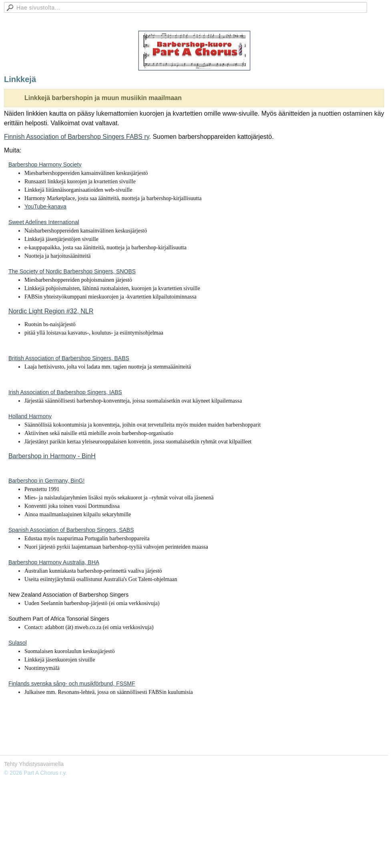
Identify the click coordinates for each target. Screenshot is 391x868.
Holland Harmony (30, 416)
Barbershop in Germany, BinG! (46, 481)
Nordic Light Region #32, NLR (51, 311)
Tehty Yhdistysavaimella (34, 764)
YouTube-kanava (45, 206)
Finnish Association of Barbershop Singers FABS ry (77, 137)
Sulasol (18, 643)
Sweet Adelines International (44, 222)
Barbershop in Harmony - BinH (52, 456)
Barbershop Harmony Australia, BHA (54, 562)
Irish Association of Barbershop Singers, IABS (65, 392)
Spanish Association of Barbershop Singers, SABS (71, 530)
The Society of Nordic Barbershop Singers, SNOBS (72, 271)
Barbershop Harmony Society (45, 164)
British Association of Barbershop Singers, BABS (69, 358)
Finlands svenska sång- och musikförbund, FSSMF (72, 684)
